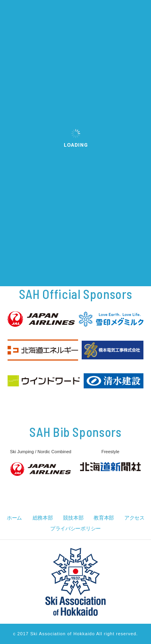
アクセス (134, 518)
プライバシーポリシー (75, 529)
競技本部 (73, 518)
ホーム (14, 518)
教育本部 (104, 518)
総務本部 (43, 518)
